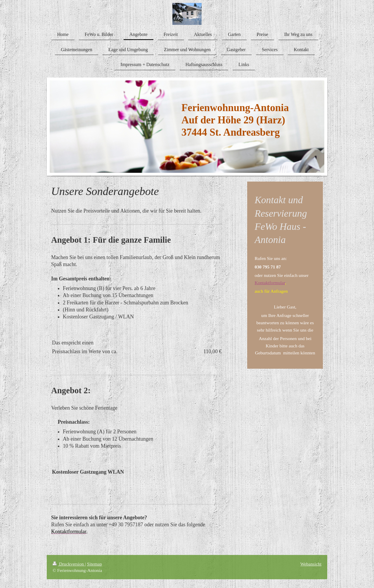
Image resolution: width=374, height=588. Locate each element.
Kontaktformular (270, 283)
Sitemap (95, 564)
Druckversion (69, 564)
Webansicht (311, 564)
